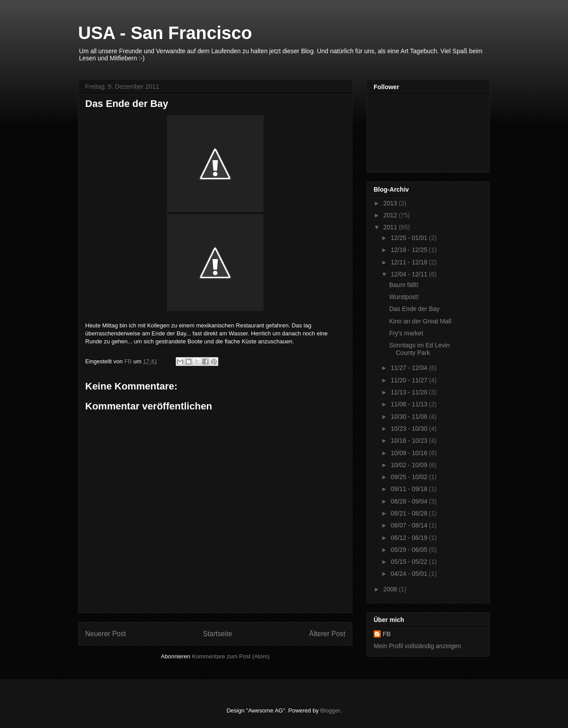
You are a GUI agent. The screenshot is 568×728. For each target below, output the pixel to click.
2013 (391, 203)
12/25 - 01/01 (410, 238)
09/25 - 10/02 (410, 477)
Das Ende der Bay (414, 309)
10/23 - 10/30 (410, 429)
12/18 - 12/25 (410, 250)
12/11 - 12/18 (410, 262)
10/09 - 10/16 (410, 453)
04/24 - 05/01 (410, 574)
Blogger (330, 710)
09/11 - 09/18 (410, 489)
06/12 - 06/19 (410, 538)
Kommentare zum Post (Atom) (231, 656)
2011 (391, 227)
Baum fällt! (404, 285)
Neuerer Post (106, 634)
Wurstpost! (404, 297)
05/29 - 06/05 (410, 550)
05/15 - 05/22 (410, 562)
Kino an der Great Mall (420, 321)
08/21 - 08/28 (410, 513)
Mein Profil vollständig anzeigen (417, 646)
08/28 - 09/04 (410, 501)
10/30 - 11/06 (410, 417)
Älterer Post (327, 634)
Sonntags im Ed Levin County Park (419, 349)
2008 (391, 589)
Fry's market (406, 333)
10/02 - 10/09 (410, 465)
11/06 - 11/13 (410, 404)
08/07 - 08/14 (410, 525)
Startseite (217, 634)
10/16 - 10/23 (410, 441)
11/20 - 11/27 (410, 380)
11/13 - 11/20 (410, 392)
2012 (391, 215)
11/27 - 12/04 (410, 368)
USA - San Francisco (165, 33)
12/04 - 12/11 (410, 274)
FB (387, 634)
